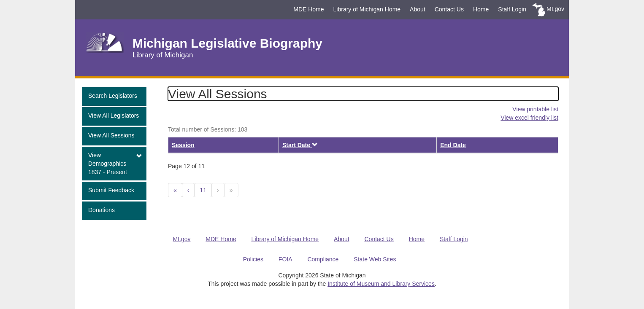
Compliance (323, 259)
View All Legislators (114, 116)
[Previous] (188, 190)
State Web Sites (375, 259)
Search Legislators (113, 96)
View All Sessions (111, 135)
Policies (253, 259)
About (418, 9)
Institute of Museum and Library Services (381, 284)
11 (203, 190)
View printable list (535, 109)
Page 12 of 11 (186, 166)
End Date (453, 145)
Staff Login (512, 9)
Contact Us (449, 9)
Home (481, 9)
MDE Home (308, 9)
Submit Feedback (111, 190)
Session (183, 145)
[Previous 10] (175, 190)
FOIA (285, 259)
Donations (101, 210)
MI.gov (555, 9)
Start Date (300, 145)
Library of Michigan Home (367, 9)
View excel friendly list (529, 118)
